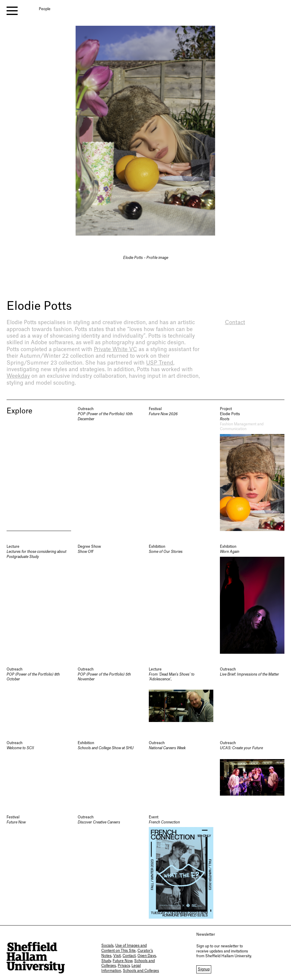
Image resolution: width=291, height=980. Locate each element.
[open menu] (12, 11)
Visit (117, 956)
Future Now (122, 961)
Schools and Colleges (141, 971)
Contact (129, 956)
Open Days (147, 956)
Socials (107, 946)
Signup (204, 969)
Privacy (124, 966)
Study (106, 961)
